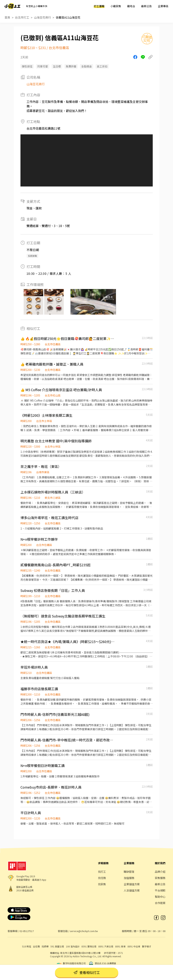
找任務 (102, 878)
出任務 (36, 946)
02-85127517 (27, 931)
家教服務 (160, 878)
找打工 (102, 872)
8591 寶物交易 (89, 946)
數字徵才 (147, 946)
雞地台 (131, 6)
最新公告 (146, 6)
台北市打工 (22, 17)
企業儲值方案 (132, 884)
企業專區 (163, 6)
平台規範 (160, 890)
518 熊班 (27, 946)
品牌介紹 (160, 872)
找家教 (102, 884)
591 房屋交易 (57, 946)
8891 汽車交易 (106, 946)
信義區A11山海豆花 (68, 17)
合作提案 (160, 903)
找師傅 (45, 946)
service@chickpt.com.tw (84, 931)
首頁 (7, 17)
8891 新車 (120, 946)
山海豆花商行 (42, 17)
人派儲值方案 (132, 890)
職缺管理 (129, 872)
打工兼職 (99, 6)
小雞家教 (116, 6)
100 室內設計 (73, 946)
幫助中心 (160, 897)
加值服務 (129, 878)
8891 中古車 (134, 946)
